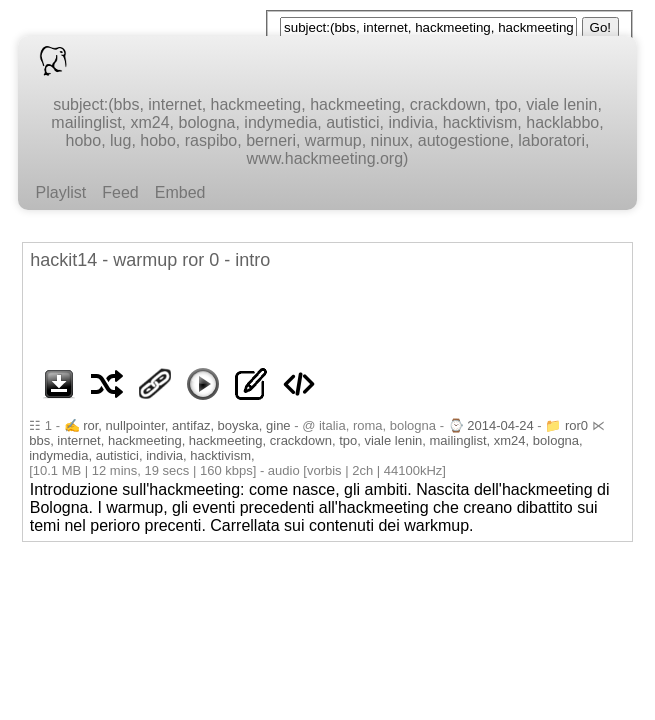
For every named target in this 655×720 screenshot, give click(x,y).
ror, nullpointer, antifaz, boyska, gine (186, 425)
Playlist (61, 192)
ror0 (576, 425)
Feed (120, 192)
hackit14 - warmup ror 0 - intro (150, 260)
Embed (180, 192)
